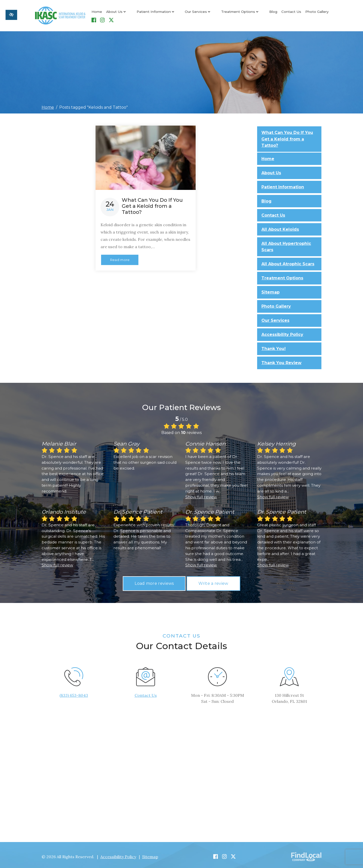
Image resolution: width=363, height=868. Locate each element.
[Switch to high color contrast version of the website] (11, 15)
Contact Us (264, 14)
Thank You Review (281, 359)
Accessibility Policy (282, 331)
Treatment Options (219, 14)
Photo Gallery (290, 14)
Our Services (184, 14)
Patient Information (148, 14)
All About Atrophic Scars (288, 261)
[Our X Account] (333, 14)
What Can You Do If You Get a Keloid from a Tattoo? (287, 136)
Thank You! (274, 345)
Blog (246, 14)
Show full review (201, 494)
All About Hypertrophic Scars (286, 243)
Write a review (213, 580)
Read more (120, 257)
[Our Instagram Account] (324, 14)
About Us (116, 14)
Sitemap (270, 289)
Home (97, 14)
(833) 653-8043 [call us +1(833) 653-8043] (74, 692)
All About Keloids (280, 226)
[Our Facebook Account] (315, 14)
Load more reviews (154, 580)
